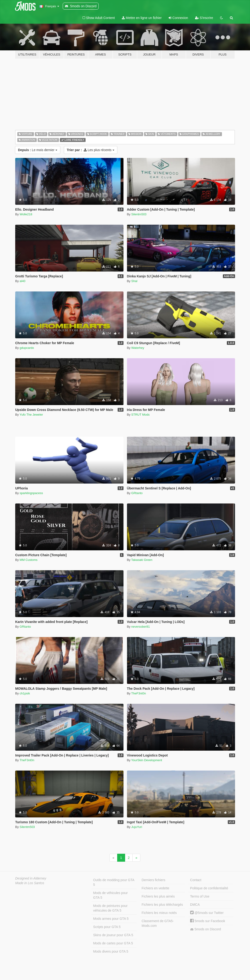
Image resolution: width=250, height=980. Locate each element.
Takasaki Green (142, 560)
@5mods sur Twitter (207, 913)
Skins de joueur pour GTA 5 (113, 935)
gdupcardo (27, 348)
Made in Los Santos (30, 883)
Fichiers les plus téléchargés (162, 905)
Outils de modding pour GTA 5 (114, 882)
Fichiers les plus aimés (158, 896)
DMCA (195, 905)
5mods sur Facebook (208, 921)
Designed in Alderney (31, 878)
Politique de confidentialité (209, 888)
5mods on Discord (206, 929)
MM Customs (29, 560)
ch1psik (25, 693)
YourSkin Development (147, 760)
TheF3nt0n (139, 693)
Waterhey (138, 348)
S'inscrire (204, 18)
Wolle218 (26, 214)
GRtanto (137, 493)
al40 (23, 281)
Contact (196, 880)
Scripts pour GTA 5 (107, 927)
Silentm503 (139, 214)
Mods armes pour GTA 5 (111, 919)
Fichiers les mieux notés (159, 913)
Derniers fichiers (154, 880)
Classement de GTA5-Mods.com (158, 923)
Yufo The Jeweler (31, 415)
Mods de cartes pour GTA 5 (113, 943)
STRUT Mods (140, 415)
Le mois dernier (38, 150)
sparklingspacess (31, 493)
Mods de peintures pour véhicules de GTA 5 (110, 908)
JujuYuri (137, 827)
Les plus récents (91, 150)
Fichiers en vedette (156, 888)
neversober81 (141, 627)
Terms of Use (200, 896)
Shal (134, 281)
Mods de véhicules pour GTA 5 (110, 895)
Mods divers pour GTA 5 (111, 951)
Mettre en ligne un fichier (142, 18)
